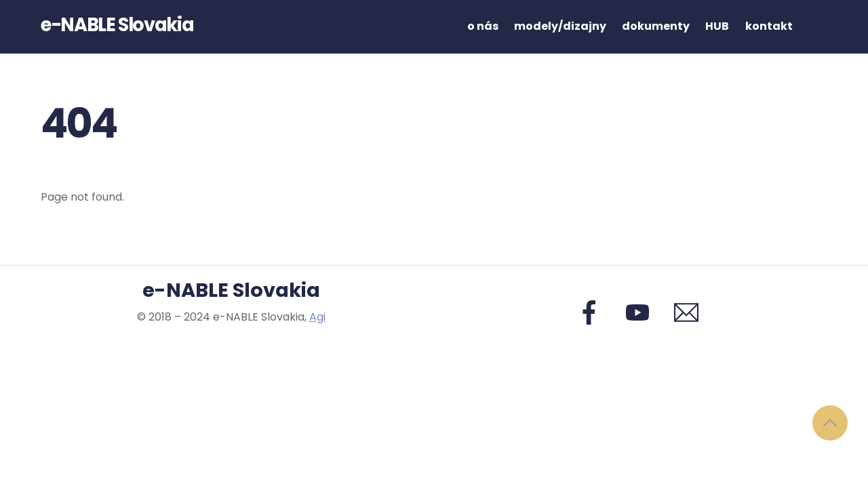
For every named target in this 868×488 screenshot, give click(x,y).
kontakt (769, 26)
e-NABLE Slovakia (231, 290)
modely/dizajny (560, 26)
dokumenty (656, 26)
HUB (717, 26)
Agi (317, 317)
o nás (483, 26)
